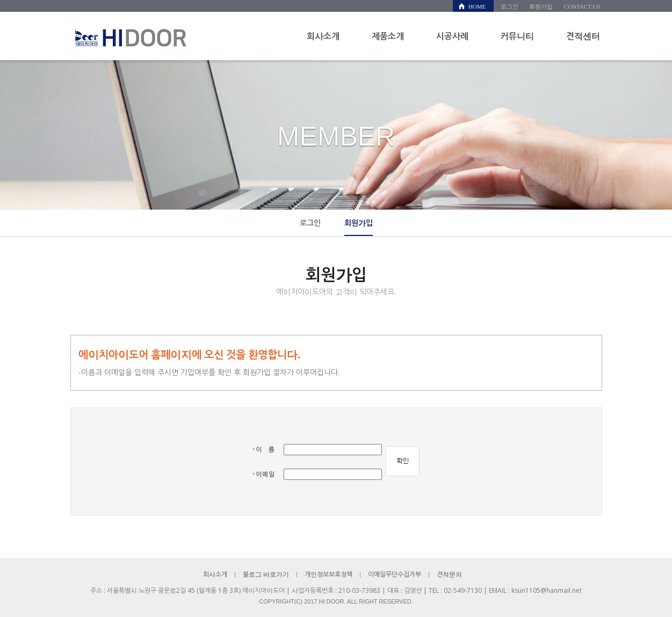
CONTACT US (582, 6)
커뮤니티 (517, 36)
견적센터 (583, 36)
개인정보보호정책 (328, 574)
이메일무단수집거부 (395, 574)
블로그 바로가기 (266, 574)
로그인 (510, 6)
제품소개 (388, 36)
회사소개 (323, 36)
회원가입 (541, 6)
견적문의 (449, 574)
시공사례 (452, 36)
